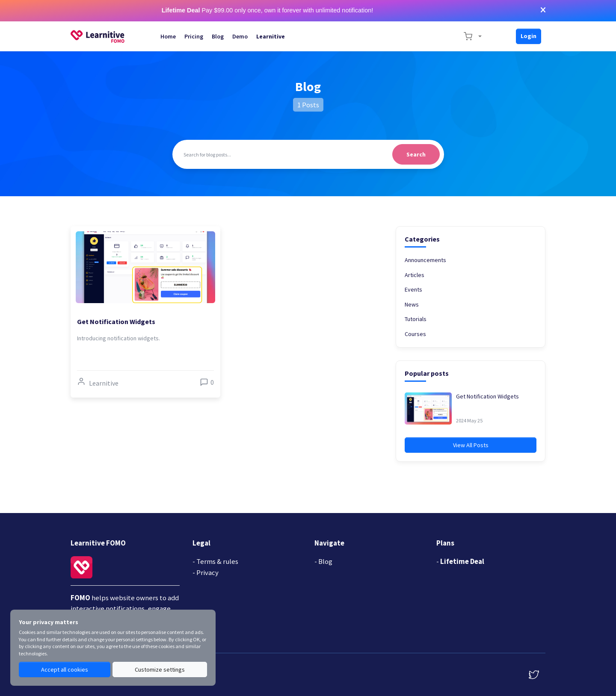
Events (413, 289)
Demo (240, 36)
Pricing (194, 36)
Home (168, 36)
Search (416, 154)
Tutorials (416, 319)
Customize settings (160, 669)
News (412, 304)
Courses (415, 334)
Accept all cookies (65, 669)
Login (529, 36)
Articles (415, 275)
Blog (218, 36)
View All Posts (471, 445)
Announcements (425, 260)
